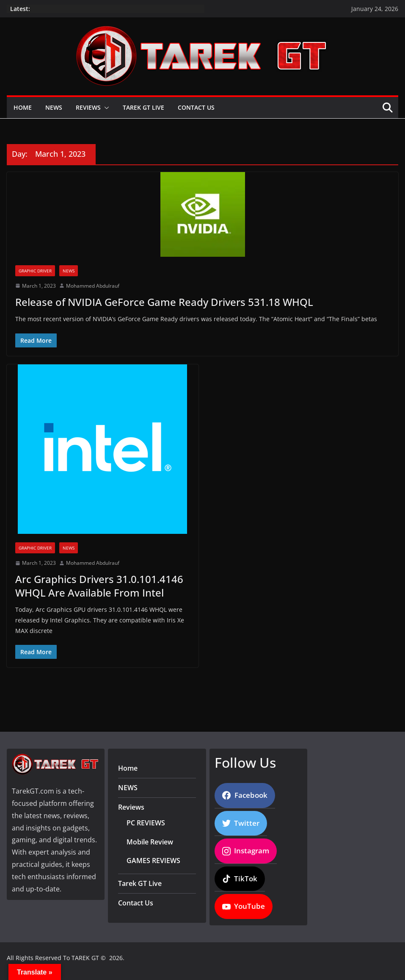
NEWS (54, 107)
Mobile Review (150, 842)
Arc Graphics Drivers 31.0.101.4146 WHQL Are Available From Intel (99, 586)
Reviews (88, 107)
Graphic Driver (35, 271)
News (69, 271)
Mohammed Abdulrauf (93, 286)
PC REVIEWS (146, 823)
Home (23, 107)
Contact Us (196, 107)
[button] (105, 108)
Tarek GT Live (143, 107)
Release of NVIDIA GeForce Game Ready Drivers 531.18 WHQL (164, 302)
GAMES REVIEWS (153, 861)
